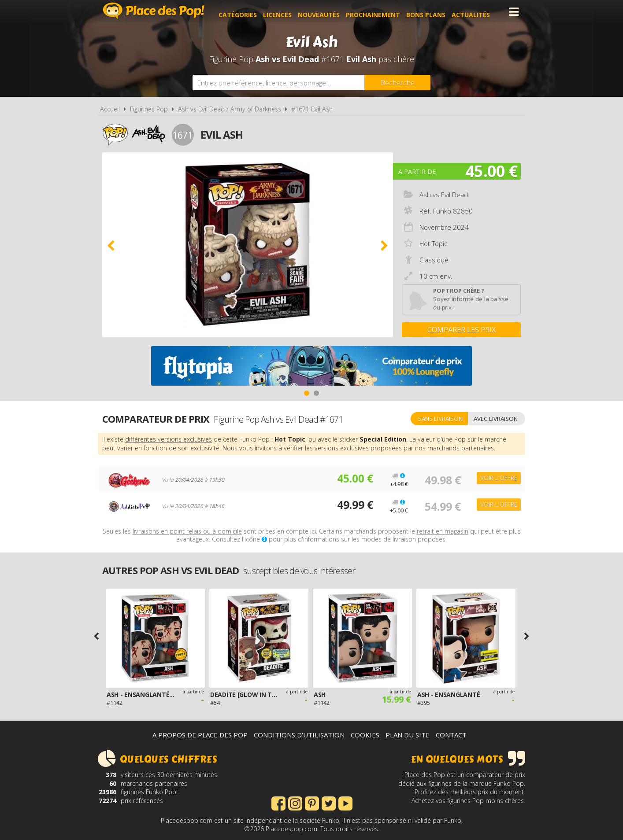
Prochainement (379, 12)
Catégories (243, 12)
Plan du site (408, 735)
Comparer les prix (462, 330)
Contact (451, 735)
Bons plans (432, 12)
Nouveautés (324, 12)
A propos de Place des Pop (200, 735)
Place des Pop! (154, 11)
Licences (283, 12)
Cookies (365, 735)
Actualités (477, 12)
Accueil (110, 109)
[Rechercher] (397, 83)
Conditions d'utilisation (299, 735)
